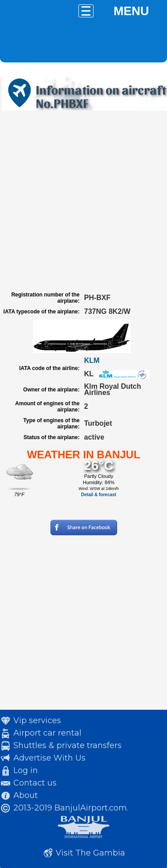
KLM (92, 360)
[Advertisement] (83, 201)
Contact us (35, 783)
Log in (26, 770)
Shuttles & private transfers (67, 745)
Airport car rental (47, 733)
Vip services (37, 720)
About (26, 795)
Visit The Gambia (90, 853)
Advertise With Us (49, 758)
